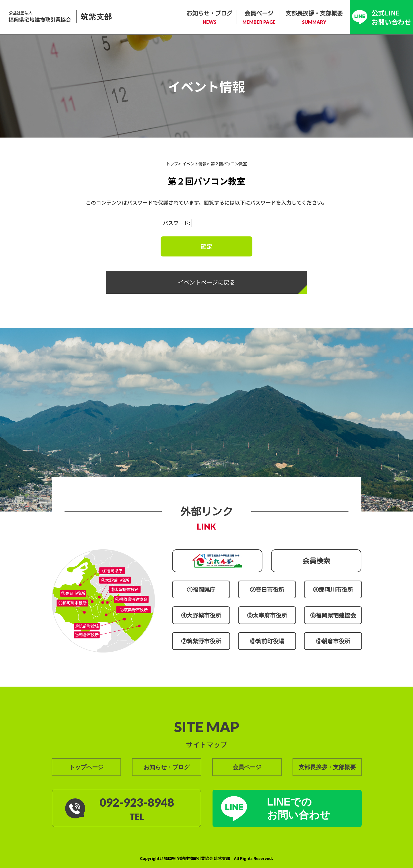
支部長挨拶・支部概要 (314, 18)
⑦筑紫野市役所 (201, 641)
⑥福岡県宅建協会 (333, 615)
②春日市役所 (267, 589)
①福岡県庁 (201, 589)
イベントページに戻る (206, 282)
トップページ (86, 767)
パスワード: (206, 223)
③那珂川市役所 (333, 589)
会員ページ (259, 18)
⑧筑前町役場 (267, 641)
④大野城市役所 (201, 615)
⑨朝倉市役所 (333, 641)
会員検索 (316, 561)
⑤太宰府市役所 (267, 615)
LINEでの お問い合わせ (299, 808)
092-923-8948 (137, 802)
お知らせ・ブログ (209, 18)
